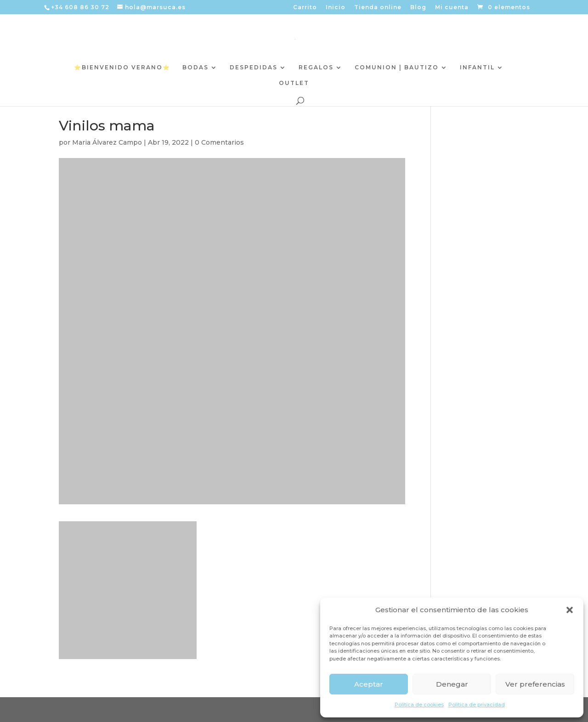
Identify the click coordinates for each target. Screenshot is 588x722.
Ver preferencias (535, 684)
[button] (570, 610)
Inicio (336, 8)
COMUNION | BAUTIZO (397, 68)
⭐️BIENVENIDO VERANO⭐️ (122, 68)
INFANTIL (477, 68)
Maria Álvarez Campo (107, 142)
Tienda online (378, 8)
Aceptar (369, 684)
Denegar (452, 684)
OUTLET (294, 83)
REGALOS (316, 68)
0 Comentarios (219, 142)
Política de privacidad (477, 705)
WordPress (246, 709)
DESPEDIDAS (254, 68)
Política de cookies (419, 705)
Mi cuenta (452, 8)
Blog (418, 8)
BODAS (195, 68)
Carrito (305, 8)
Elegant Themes (135, 709)
